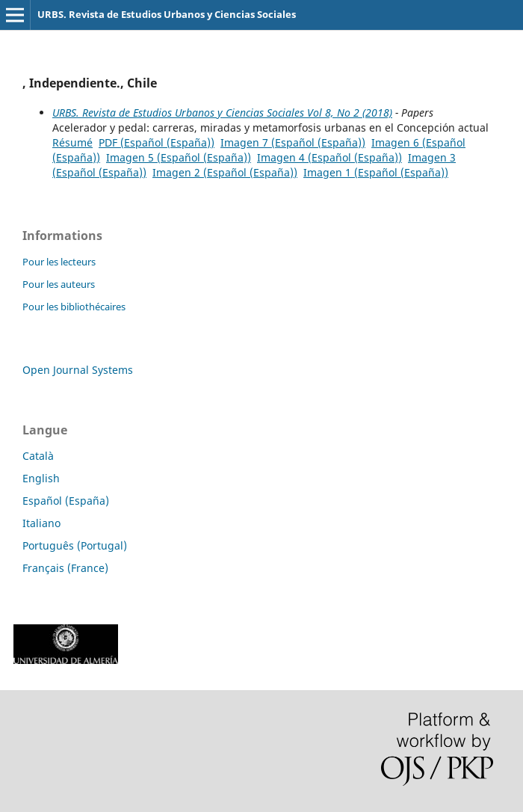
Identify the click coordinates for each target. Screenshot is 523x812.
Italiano (41, 523)
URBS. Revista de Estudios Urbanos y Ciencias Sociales (167, 14)
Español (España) (66, 501)
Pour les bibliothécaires (74, 307)
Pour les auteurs (59, 284)
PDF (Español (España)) (157, 142)
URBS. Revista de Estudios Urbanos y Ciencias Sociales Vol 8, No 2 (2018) (222, 113)
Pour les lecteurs (59, 262)
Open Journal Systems (78, 370)
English (41, 478)
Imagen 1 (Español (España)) (376, 172)
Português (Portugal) (75, 545)
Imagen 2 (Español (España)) (225, 172)
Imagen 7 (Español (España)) (293, 142)
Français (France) (65, 568)
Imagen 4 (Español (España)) (329, 157)
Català (38, 456)
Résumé (72, 142)
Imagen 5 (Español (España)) (179, 157)
